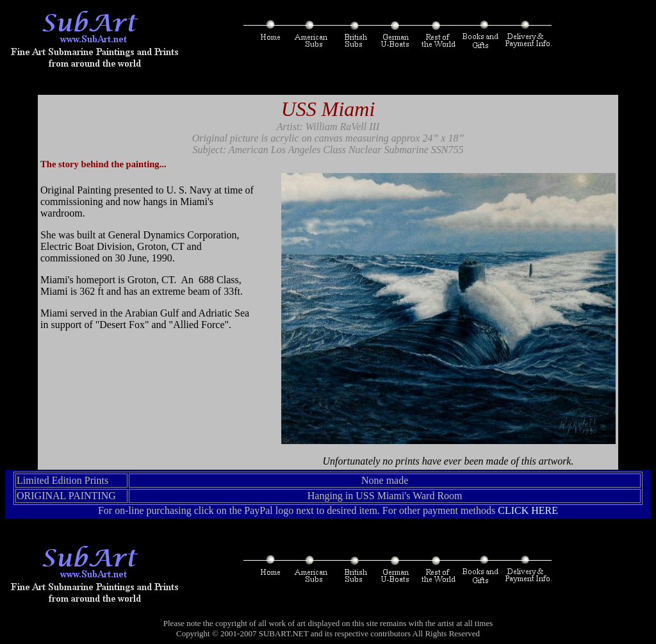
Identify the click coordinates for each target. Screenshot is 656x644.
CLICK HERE (528, 510)
